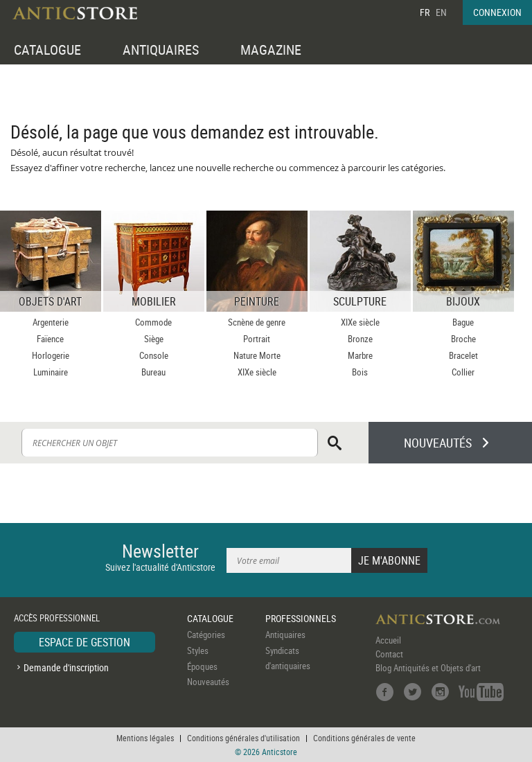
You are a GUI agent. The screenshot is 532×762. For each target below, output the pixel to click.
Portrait (257, 339)
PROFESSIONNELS (301, 618)
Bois (360, 372)
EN (441, 12)
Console (154, 355)
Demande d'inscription (66, 667)
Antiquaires (285, 635)
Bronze (360, 339)
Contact (389, 654)
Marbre (360, 355)
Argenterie (51, 322)
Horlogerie (51, 355)
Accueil (388, 640)
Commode (153, 322)
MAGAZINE (271, 50)
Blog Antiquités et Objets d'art (428, 668)
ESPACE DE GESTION (85, 642)
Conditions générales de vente (364, 738)
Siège (154, 339)
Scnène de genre (257, 322)
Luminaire (51, 372)
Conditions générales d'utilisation (243, 738)
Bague (463, 322)
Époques (202, 666)
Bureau (153, 372)
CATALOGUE (47, 50)
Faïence (50, 339)
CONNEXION (497, 12)
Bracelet (463, 355)
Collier (463, 372)
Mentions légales (145, 738)
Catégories (206, 635)
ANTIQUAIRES (161, 50)
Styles (198, 650)
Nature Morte (257, 355)
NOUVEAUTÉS (438, 443)
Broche (463, 339)
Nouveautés (208, 682)
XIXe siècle (257, 372)
